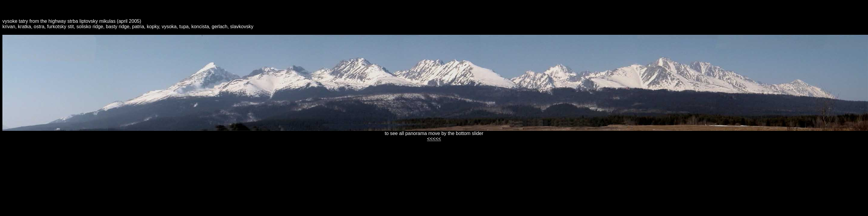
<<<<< (434, 139)
